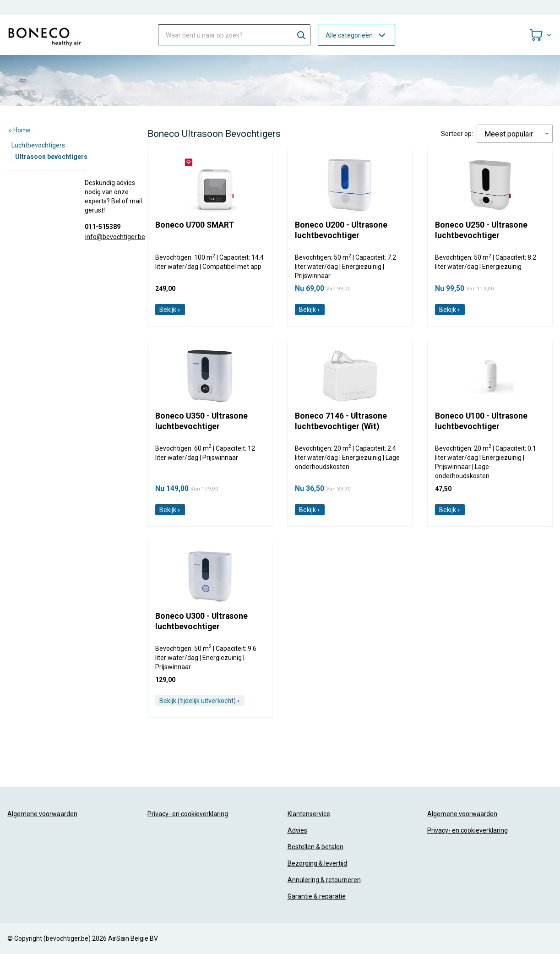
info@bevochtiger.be (115, 237)
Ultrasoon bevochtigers (51, 157)
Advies (297, 830)
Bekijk (170, 310)
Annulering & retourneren (324, 880)
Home (19, 130)
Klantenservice (309, 814)
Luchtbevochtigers (38, 145)
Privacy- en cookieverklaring (188, 814)
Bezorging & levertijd (317, 863)
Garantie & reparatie (317, 896)
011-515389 (103, 227)
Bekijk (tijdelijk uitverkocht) (200, 701)
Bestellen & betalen (315, 847)
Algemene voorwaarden (42, 814)
